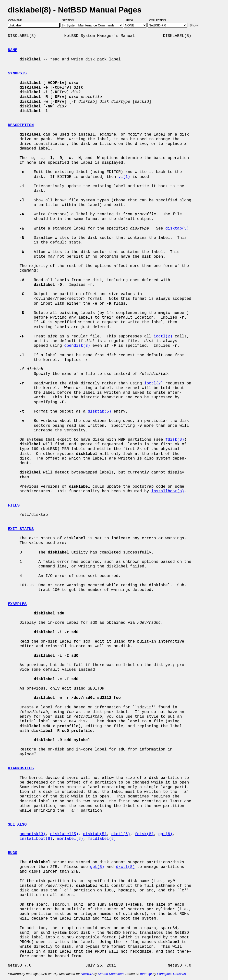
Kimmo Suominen (111, 974)
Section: (69, 20)
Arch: (132, 20)
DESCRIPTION (21, 125)
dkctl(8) (121, 834)
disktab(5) (177, 229)
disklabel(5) (64, 834)
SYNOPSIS (17, 73)
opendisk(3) (77, 346)
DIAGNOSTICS (21, 768)
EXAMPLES (17, 604)
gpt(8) (165, 834)
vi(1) (124, 177)
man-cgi (146, 974)
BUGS (12, 853)
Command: (17, 20)
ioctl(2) (163, 336)
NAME (12, 50)
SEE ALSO (17, 825)
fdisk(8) (175, 440)
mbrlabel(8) (70, 839)
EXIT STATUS (21, 529)
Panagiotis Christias (171, 974)
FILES (14, 506)
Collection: (158, 20)
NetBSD (87, 974)
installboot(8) (168, 491)
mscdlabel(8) (102, 839)
